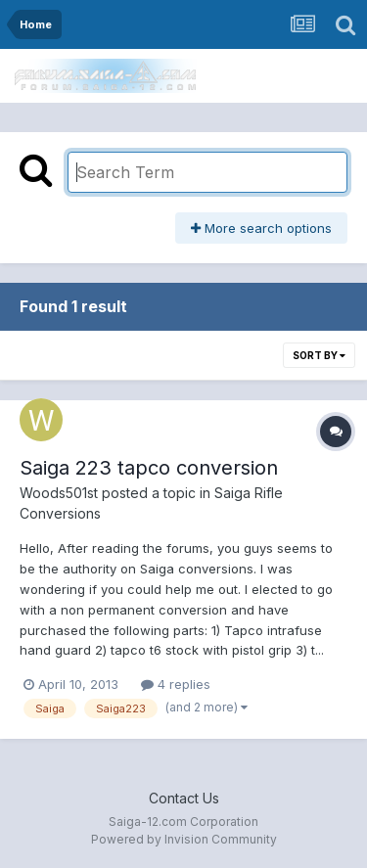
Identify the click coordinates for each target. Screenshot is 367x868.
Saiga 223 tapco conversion (149, 468)
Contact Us (184, 798)
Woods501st (59, 493)
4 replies (176, 684)
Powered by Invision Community (184, 839)
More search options (261, 228)
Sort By (319, 355)
